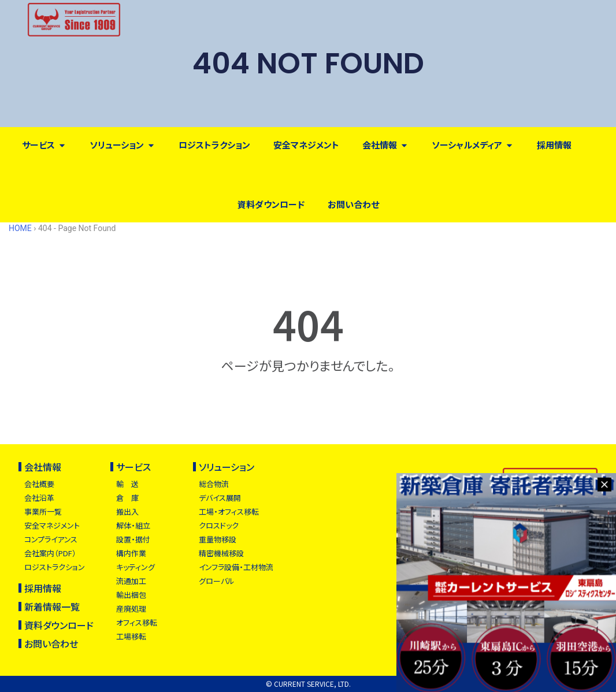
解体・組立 (133, 525)
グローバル (217, 581)
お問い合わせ (51, 643)
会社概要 (39, 484)
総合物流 (214, 484)
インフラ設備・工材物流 (236, 567)
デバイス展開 (220, 498)
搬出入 (127, 511)
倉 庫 (127, 498)
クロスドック (219, 525)
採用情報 (43, 588)
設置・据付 (133, 539)
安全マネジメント (52, 525)
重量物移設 (218, 539)
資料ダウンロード (59, 625)
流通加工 (131, 581)
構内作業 (131, 553)
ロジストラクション (55, 567)
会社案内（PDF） (50, 553)
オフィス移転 (137, 622)
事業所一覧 (43, 511)
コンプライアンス (51, 539)
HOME (20, 228)
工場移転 (131, 636)
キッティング (136, 567)
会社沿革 (39, 498)
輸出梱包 (131, 595)
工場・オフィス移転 (229, 511)
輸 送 (127, 484)
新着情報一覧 (52, 607)
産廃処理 (131, 609)
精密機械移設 (221, 553)
